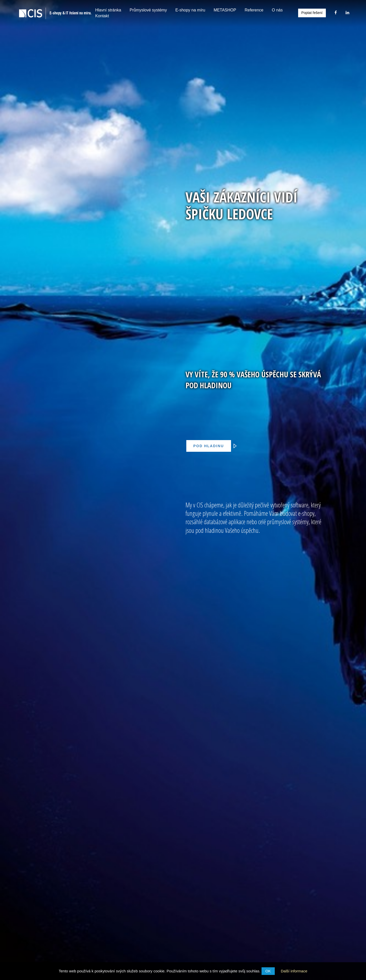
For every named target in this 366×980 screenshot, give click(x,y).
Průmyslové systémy (148, 10)
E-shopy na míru (190, 10)
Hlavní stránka (108, 10)
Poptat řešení (312, 13)
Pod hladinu (211, 446)
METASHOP (225, 10)
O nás (277, 10)
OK (268, 971)
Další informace (294, 971)
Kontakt (102, 16)
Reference (254, 10)
